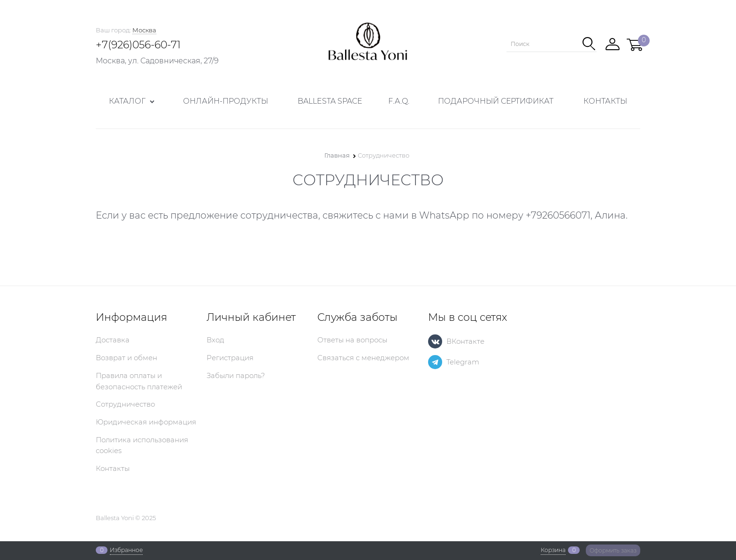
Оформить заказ (613, 550)
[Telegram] (435, 362)
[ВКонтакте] (435, 341)
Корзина (553, 550)
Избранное (126, 550)
